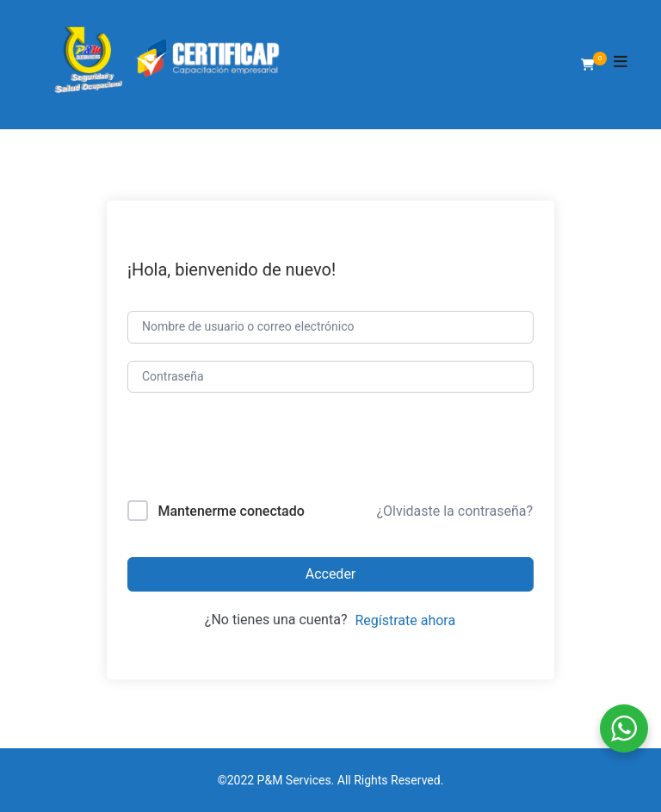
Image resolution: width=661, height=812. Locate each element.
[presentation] (244, 450)
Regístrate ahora (405, 620)
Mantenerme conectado (231, 511)
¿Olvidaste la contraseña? (454, 511)
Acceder (331, 574)
